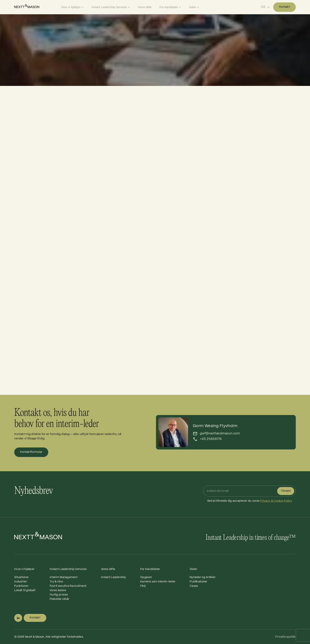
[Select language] (265, 7)
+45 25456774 (211, 439)
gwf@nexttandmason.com (220, 434)
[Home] (37, 6)
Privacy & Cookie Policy (276, 501)
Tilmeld (286, 491)
